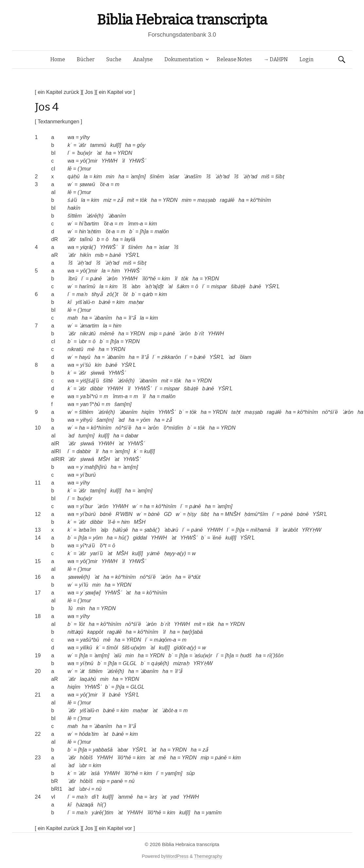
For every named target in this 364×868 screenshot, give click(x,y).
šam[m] (123, 404)
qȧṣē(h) (160, 663)
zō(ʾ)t (113, 294)
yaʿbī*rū (89, 396)
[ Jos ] (89, 92)
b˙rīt (199, 334)
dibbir (97, 389)
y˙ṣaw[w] (90, 593)
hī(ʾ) (102, 805)
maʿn (82, 294)
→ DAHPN (276, 59)
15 (38, 561)
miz (107, 200)
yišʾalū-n (85, 302)
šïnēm (157, 177)
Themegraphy (208, 856)
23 (38, 758)
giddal (140, 538)
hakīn (74, 208)
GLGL (130, 663)
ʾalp (104, 530)
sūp (191, 773)
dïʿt (95, 797)
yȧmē (153, 553)
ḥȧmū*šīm (256, 514)
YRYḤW (312, 530)
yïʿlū (84, 585)
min (110, 177)
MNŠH (233, 514)
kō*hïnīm (260, 200)
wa (71, 137)
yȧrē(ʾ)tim (102, 813)
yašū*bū (90, 640)
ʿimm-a (135, 224)
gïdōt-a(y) (185, 648)
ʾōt (125, 294)
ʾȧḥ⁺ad (222, 177)
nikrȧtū (88, 334)
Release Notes (234, 59)
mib (99, 255)
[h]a (144, 231)
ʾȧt (82, 671)
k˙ (70, 145)
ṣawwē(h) (79, 577)
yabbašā (103, 750)
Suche (114, 59)
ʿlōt (81, 624)
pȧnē (96, 279)
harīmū (87, 286)
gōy (141, 145)
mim (186, 200)
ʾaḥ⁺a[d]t (154, 286)
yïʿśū (85, 365)
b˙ (131, 231)
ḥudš (246, 655)
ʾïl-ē (111, 522)
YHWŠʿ (137, 161)
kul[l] (116, 145)
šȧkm (183, 286)
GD (168, 514)
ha (128, 145)
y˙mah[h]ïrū (93, 467)
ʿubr (82, 341)
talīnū (86, 239)
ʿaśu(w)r (203, 655)
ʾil (123, 161)
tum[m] (87, 436)
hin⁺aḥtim (90, 231)
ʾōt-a (104, 184)
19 (38, 655)
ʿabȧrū (171, 530)
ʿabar (122, 750)
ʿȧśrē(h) (95, 216)
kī (70, 302)
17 (38, 593)
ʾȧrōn (112, 279)
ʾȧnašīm (193, 177)
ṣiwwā (97, 373)
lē (70, 169)
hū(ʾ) (124, 538)
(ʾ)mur (84, 169)
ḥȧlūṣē (120, 530)
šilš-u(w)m (134, 648)
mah (73, 318)
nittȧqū (76, 632)
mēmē (107, 334)
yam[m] (174, 773)
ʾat (99, 153)
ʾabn (136, 286)
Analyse (143, 59)
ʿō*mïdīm (173, 428)
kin (98, 365)
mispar (219, 286)
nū (132, 781)
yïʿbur (87, 506)
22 (38, 734)
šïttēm (75, 216)
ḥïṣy (192, 514)
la (86, 177)
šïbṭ (280, 177)
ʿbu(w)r (84, 153)
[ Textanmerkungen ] (59, 122)
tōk (143, 200)
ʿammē (125, 797)
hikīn (85, 255)
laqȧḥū (88, 679)
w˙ (70, 184)
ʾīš (208, 177)
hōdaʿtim (89, 734)
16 (38, 577)
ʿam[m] (138, 177)
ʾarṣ (153, 797)
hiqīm (148, 412)
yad (175, 797)
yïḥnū (87, 663)
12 (38, 514)
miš (265, 177)
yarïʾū (97, 553)
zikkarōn (171, 357)
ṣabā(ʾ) (152, 530)
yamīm (214, 813)
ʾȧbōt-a (169, 710)
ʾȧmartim (89, 326)
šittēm (96, 671)
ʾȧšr (82, 145)
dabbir (84, 451)
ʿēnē (217, 538)
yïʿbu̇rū (88, 514)
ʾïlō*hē (149, 279)
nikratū (76, 349)
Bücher (86, 59)
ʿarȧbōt (290, 530)
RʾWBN (124, 514)
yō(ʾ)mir (89, 161)
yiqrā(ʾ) (88, 247)
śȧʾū (72, 200)
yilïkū (86, 648)
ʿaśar (174, 177)
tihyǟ (97, 294)
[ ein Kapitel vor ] (115, 92)
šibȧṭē (238, 286)
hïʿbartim (89, 224)
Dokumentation (184, 59)
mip (153, 334)
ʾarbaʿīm (87, 530)
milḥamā (261, 530)
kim (98, 177)
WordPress (177, 856)
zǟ (120, 200)
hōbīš (86, 758)
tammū (98, 145)
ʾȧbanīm (117, 216)
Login (307, 59)
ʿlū (70, 608)
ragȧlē (227, 200)
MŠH (104, 459)
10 (38, 428)
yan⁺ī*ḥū (90, 404)
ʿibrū (73, 279)
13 (38, 530)
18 (38, 616)
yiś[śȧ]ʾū (89, 381)
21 (38, 695)
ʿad (231, 357)
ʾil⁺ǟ (132, 318)
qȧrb (147, 294)
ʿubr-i (84, 789)
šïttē (108, 381)
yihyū (86, 420)
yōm (145, 420)
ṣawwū (87, 184)
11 (38, 483)
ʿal (170, 286)
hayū (85, 357)
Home (58, 59)
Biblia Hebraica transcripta (182, 20)
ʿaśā (95, 773)
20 (38, 671)
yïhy (85, 137)
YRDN (125, 153)
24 (38, 797)
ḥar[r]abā (192, 632)
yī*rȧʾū (87, 546)
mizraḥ (181, 663)
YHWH (109, 161)
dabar (132, 436)
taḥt (236, 412)
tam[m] (98, 491)
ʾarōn (153, 428)
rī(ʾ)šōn (276, 655)
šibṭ (205, 514)
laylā (130, 239)
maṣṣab (207, 200)
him (116, 271)
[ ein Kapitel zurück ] (59, 92)
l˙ (69, 153)
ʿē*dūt (194, 577)
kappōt (95, 632)
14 (38, 538)
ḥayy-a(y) (175, 553)
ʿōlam (245, 357)
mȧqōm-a (165, 640)
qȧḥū (74, 177)
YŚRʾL (132, 255)
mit (130, 200)
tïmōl (112, 648)
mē (91, 349)
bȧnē (115, 255)
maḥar (136, 302)
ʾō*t (103, 546)
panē (117, 781)
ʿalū (117, 655)
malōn (162, 231)
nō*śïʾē (330, 412)
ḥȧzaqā (84, 805)
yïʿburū (88, 475)
